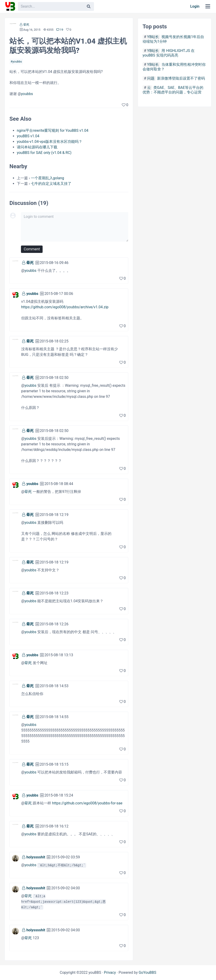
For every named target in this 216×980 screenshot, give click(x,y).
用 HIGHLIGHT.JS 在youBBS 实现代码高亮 (169, 53)
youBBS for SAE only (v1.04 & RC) (44, 153)
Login (195, 6)
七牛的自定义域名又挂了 (51, 184)
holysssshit (36, 857)
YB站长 (153, 37)
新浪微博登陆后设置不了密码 (181, 78)
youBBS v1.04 (28, 136)
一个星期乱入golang (48, 178)
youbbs (17, 61)
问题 (151, 78)
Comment (32, 249)
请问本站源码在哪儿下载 (37, 147)
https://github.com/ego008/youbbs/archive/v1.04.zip (65, 307)
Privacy (110, 973)
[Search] (89, 6)
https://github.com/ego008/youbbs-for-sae (87, 803)
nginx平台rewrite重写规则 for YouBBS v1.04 (53, 130)
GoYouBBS (147, 973)
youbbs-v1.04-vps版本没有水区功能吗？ (50, 142)
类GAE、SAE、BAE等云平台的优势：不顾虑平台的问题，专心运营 (173, 90)
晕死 (26, 25)
